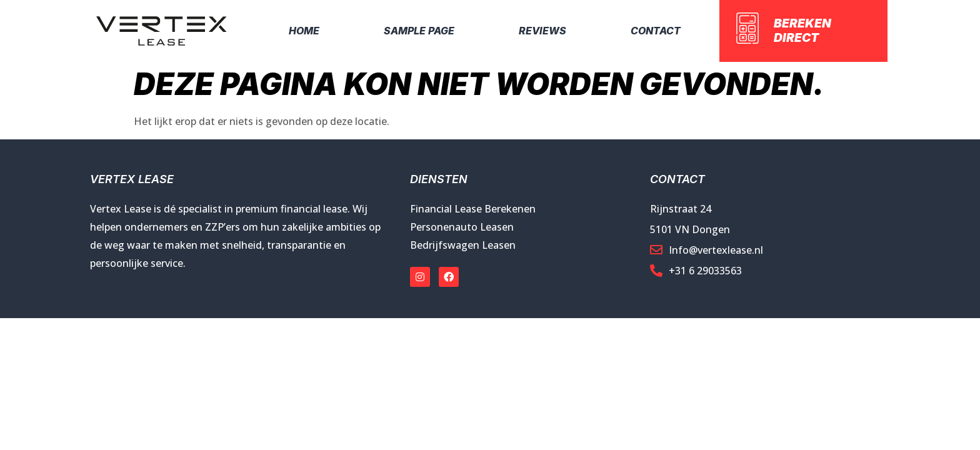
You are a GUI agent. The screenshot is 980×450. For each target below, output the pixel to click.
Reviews (542, 31)
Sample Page (419, 31)
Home (304, 31)
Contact (656, 31)
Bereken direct (802, 30)
